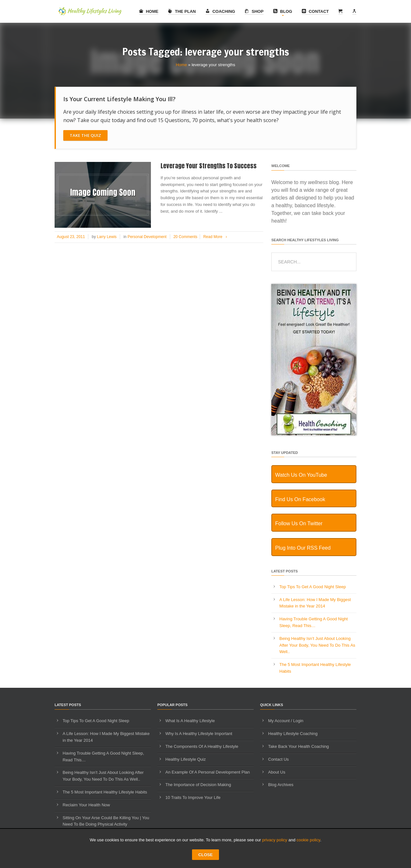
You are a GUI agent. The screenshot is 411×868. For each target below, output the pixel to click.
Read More (216, 237)
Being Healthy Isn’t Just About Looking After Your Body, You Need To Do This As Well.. (317, 645)
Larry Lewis (107, 237)
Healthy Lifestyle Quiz (186, 759)
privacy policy (275, 840)
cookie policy (308, 840)
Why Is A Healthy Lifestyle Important (199, 734)
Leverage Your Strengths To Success (209, 166)
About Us (277, 772)
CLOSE (206, 855)
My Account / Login (286, 721)
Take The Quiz (85, 135)
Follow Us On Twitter (299, 523)
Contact (315, 11)
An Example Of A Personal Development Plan (208, 772)
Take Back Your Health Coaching (298, 746)
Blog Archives (281, 785)
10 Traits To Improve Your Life (193, 797)
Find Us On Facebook (300, 499)
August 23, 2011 (71, 237)
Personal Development (147, 237)
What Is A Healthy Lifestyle (190, 721)
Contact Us (278, 759)
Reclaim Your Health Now (86, 805)
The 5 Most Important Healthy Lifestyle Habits (105, 792)
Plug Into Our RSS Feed (303, 548)
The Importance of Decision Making (198, 785)
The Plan (182, 11)
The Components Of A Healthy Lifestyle (202, 746)
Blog (283, 11)
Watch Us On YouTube (301, 475)
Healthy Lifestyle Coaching (293, 734)
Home (149, 11)
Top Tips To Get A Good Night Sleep (313, 587)
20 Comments (185, 237)
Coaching (220, 11)
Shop (254, 11)
